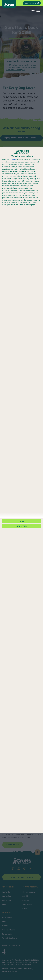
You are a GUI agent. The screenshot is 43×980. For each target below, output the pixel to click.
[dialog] (21, 490)
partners (14, 160)
